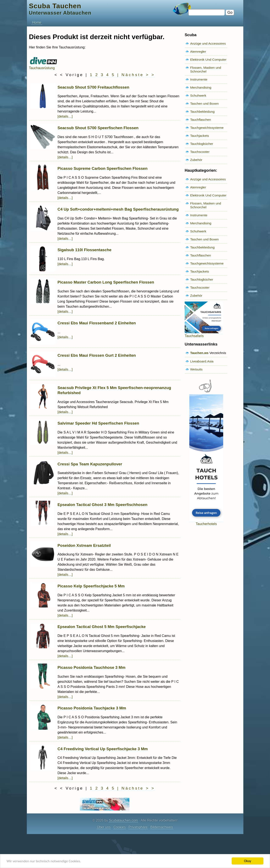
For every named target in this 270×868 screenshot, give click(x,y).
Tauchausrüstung (43, 66)
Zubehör (196, 160)
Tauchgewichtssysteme (207, 128)
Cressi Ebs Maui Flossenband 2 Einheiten (97, 323)
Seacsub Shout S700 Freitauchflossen (93, 87)
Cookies (120, 827)
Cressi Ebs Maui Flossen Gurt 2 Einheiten (97, 355)
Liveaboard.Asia (202, 361)
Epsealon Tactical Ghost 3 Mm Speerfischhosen (103, 505)
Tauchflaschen (201, 120)
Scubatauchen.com (123, 820)
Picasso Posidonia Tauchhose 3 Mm (92, 667)
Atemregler (198, 51)
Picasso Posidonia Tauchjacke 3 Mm (92, 708)
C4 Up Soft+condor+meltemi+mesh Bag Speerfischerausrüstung (118, 209)
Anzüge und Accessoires (208, 43)
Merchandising (201, 87)
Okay (248, 861)
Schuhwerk (198, 95)
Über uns (104, 827)
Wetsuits (196, 369)
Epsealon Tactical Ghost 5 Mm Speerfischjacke (102, 627)
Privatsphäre (138, 827)
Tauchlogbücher (202, 144)
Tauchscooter (200, 152)
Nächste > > (138, 75)
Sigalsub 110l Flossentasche (85, 250)
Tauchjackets (200, 136)
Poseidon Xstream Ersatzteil (84, 545)
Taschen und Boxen (204, 104)
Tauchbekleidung (202, 112)
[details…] (65, 116)
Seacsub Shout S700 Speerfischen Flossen (98, 128)
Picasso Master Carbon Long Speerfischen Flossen (106, 282)
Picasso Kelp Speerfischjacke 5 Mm (91, 586)
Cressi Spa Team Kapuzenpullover (90, 464)
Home (37, 23)
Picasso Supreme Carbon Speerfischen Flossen (103, 168)
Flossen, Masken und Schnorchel (206, 69)
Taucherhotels (206, 522)
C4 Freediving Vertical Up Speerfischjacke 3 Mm (103, 749)
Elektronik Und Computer (208, 60)
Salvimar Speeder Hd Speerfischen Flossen (98, 423)
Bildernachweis (162, 827)
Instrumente (199, 79)
